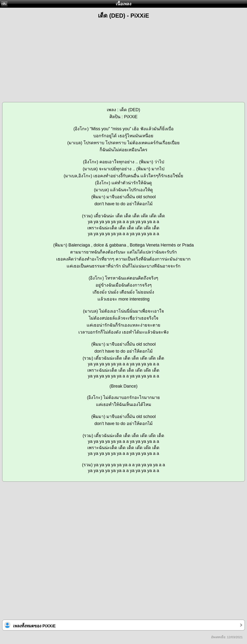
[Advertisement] (123, 58)
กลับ (4, 4)
